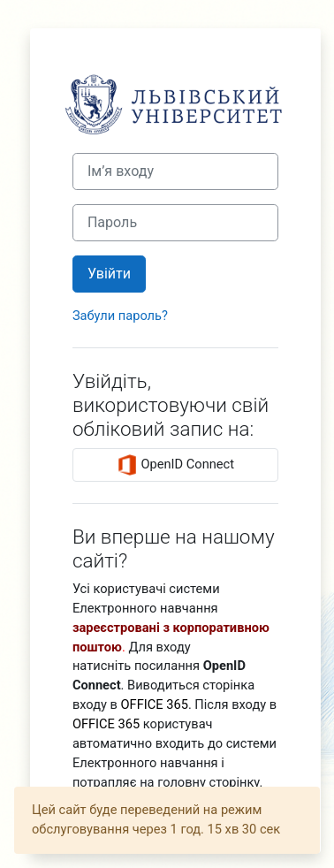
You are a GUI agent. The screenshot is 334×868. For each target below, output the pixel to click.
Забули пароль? (120, 316)
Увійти (109, 274)
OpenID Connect (175, 465)
